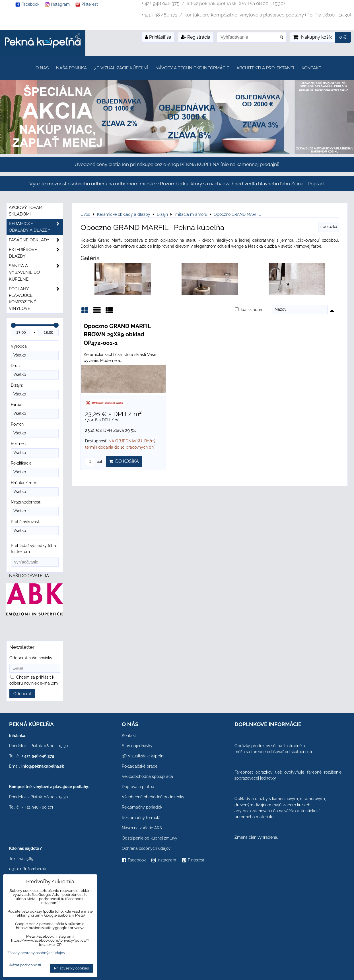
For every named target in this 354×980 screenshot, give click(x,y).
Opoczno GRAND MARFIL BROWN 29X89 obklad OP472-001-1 (117, 334)
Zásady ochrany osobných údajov (36, 953)
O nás (42, 68)
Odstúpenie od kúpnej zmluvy (150, 838)
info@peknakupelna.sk (43, 766)
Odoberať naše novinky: (31, 658)
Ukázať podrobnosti (24, 965)
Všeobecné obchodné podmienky (153, 797)
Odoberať (22, 694)
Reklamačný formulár (142, 818)
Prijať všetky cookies (71, 968)
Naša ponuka (71, 68)
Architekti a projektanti (265, 68)
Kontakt (311, 68)
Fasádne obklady (36, 240)
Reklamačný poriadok (142, 807)
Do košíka (124, 461)
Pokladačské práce (140, 766)
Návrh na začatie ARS (142, 828)
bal (94, 462)
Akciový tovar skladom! (25, 211)
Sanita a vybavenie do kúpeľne (36, 273)
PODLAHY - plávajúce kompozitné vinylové (36, 299)
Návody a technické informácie (192, 68)
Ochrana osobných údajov (146, 848)
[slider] (13, 325)
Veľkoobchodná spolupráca (147, 776)
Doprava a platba (138, 787)
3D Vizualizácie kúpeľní (121, 68)
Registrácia (196, 37)
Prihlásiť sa (158, 37)
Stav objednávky (137, 746)
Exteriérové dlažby (36, 253)
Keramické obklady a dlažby (36, 227)
